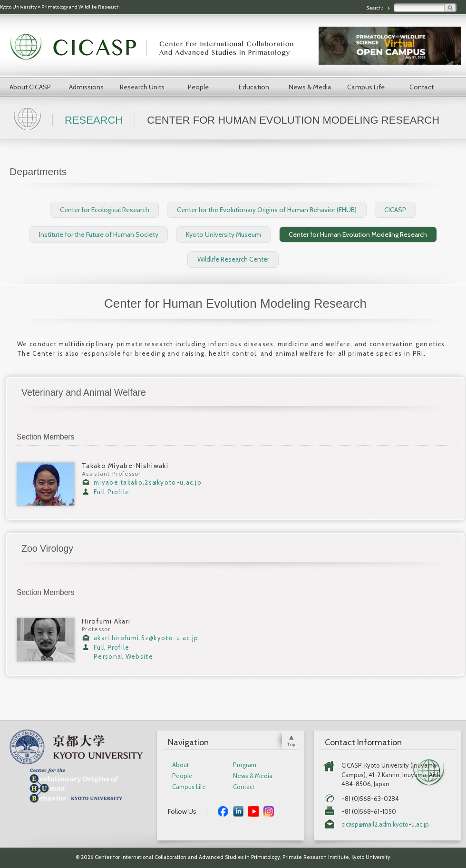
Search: (375, 8)
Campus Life (366, 87)
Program (245, 765)
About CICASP (30, 87)
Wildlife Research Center (233, 259)
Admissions (86, 87)
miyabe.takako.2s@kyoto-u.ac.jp (148, 482)
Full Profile (112, 492)
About (180, 765)
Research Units (142, 87)
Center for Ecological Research (105, 210)
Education (254, 87)
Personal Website (123, 656)
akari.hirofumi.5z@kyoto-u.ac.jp (146, 638)
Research (94, 120)
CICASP (395, 210)
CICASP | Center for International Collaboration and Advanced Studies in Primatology (157, 48)
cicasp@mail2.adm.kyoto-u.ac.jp (385, 824)
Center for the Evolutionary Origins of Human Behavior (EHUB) (267, 210)
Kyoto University (18, 7)
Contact (422, 87)
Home (29, 118)
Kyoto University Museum (223, 234)
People (198, 87)
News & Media (310, 87)
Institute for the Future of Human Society (99, 234)
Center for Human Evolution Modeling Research (358, 234)
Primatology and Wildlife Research (81, 7)
